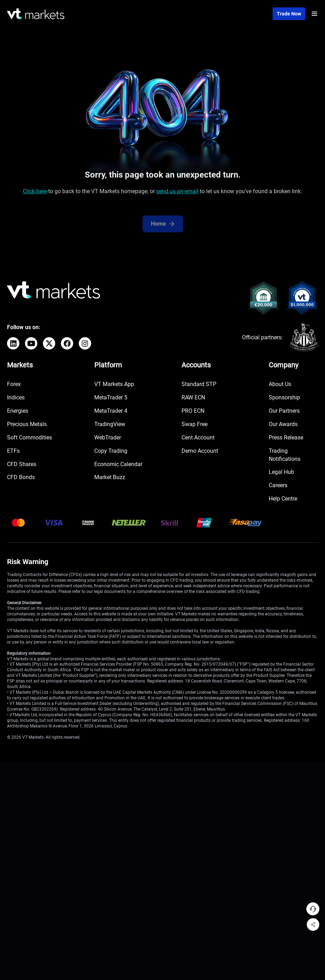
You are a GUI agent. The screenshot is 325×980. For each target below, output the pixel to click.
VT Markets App (114, 384)
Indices (16, 397)
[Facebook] (67, 343)
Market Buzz (110, 477)
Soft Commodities (30, 437)
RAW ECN (193, 397)
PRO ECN (193, 411)
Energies (18, 411)
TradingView (110, 424)
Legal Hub (281, 472)
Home (163, 230)
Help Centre (283, 499)
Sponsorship (284, 397)
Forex (14, 384)
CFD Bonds (21, 477)
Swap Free (195, 424)
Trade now (289, 14)
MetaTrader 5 (111, 397)
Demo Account (200, 451)
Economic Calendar (118, 464)
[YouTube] (31, 343)
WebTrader (108, 437)
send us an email (177, 193)
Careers (278, 485)
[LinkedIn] (13, 343)
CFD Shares (22, 464)
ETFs (13, 451)
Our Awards (283, 424)
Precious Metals (27, 424)
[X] (49, 343)
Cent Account (198, 437)
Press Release (286, 437)
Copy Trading (111, 451)
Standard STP (199, 384)
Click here (35, 193)
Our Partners (284, 411)
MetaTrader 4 (111, 411)
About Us (280, 384)
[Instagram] (85, 343)
